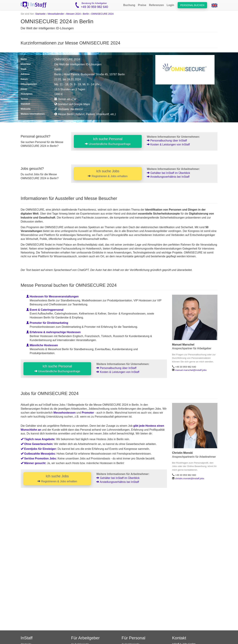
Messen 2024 (73, 14)
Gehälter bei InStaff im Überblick (168, 173)
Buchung (129, 5)
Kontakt (179, 638)
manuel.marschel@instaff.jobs (191, 370)
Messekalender (56, 14)
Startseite (40, 14)
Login (171, 5)
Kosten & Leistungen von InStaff (168, 144)
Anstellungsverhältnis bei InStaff (168, 177)
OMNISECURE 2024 (102, 14)
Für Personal (133, 638)
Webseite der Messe (69, 109)
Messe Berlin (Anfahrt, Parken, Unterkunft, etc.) (85, 114)
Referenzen (156, 5)
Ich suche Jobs (108, 174)
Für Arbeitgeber (85, 638)
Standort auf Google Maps (72, 104)
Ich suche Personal (108, 141)
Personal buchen (192, 5)
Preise (142, 5)
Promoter (88, 413)
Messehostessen (65, 413)
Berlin (86, 14)
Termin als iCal (65, 99)
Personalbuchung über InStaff (167, 141)
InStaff (27, 638)
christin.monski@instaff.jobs (190, 478)
